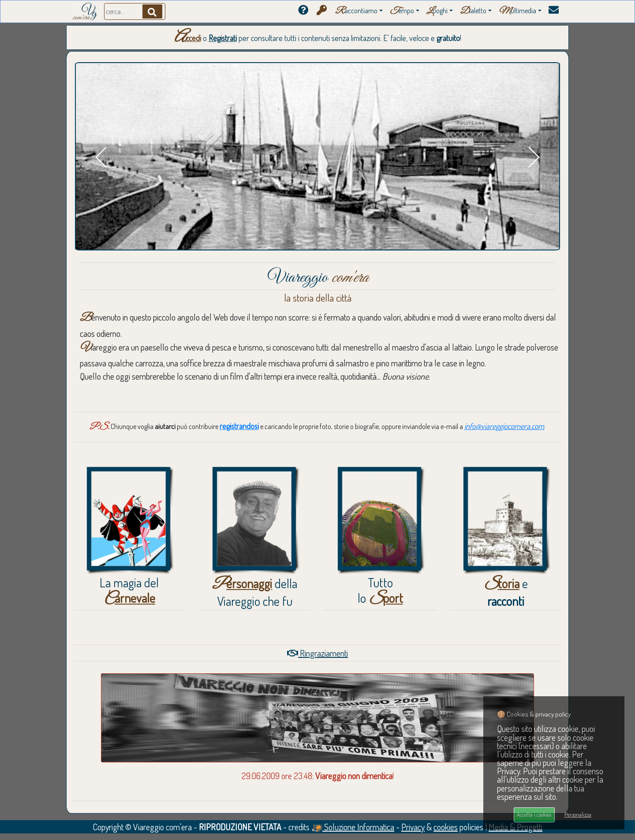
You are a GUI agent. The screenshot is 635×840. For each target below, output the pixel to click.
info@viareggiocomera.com (504, 426)
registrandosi (239, 426)
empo (402, 11)
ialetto (473, 11)
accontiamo (356, 11)
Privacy (413, 827)
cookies (446, 827)
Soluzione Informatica (353, 827)
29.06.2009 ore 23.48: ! (318, 776)
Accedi (188, 38)
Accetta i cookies (534, 814)
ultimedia (517, 11)
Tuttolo (380, 590)
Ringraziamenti (317, 653)
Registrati (223, 38)
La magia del (129, 590)
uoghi (437, 11)
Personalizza (578, 814)
